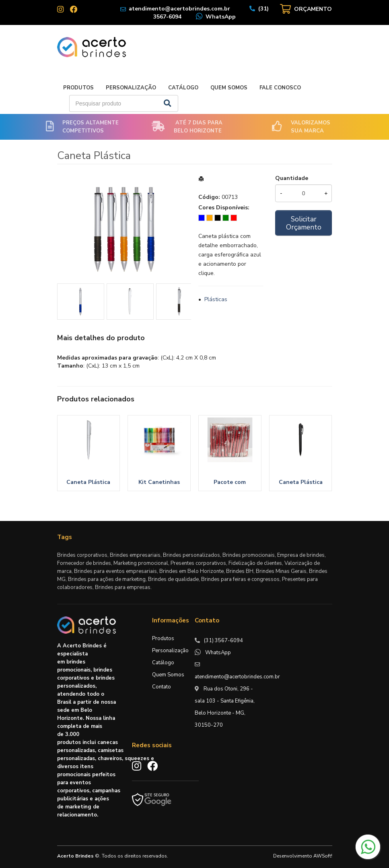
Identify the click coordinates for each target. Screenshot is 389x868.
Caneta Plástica (88, 482)
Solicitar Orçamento (304, 223)
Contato (162, 687)
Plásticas (216, 299)
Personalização (131, 88)
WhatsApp (221, 17)
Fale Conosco (280, 88)
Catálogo (183, 88)
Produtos (78, 88)
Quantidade (292, 178)
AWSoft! (323, 856)
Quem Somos (229, 88)
